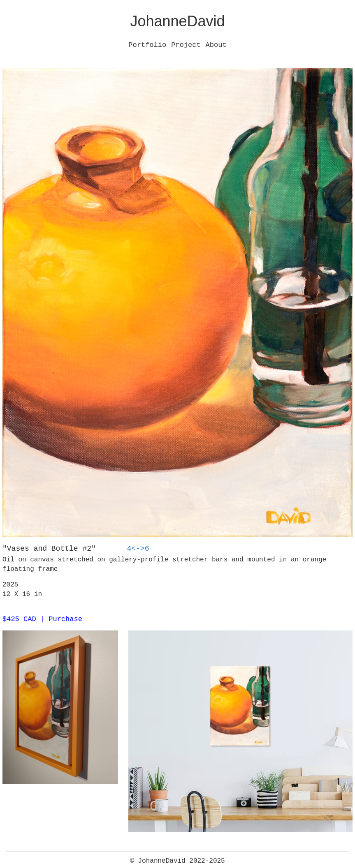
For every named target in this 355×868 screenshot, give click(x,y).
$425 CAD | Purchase (42, 619)
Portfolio (147, 45)
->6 (142, 549)
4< (131, 549)
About (216, 45)
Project (186, 45)
